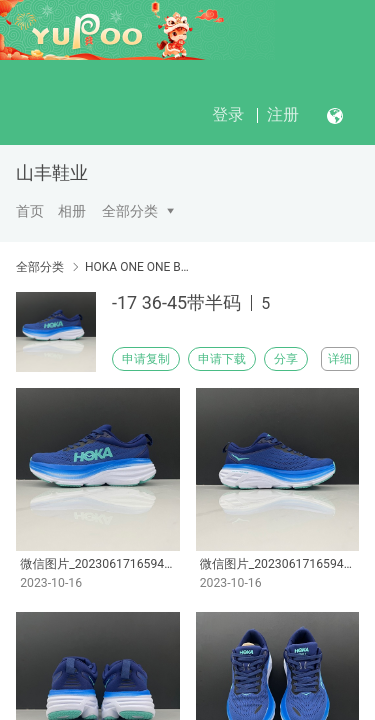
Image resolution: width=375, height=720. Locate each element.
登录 (228, 114)
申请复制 (146, 359)
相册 (72, 211)
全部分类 (130, 211)
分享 (286, 359)
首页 (30, 211)
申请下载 (222, 359)
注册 (283, 114)
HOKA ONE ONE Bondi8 (137, 267)
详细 (340, 359)
